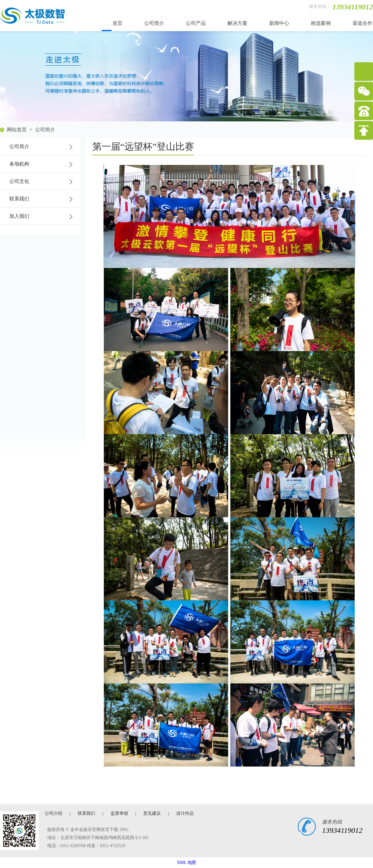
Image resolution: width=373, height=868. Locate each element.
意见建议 (152, 813)
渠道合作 (362, 23)
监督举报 (119, 813)
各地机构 (19, 164)
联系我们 (19, 199)
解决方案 (237, 23)
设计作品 (185, 813)
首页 (117, 23)
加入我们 (19, 216)
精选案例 (321, 23)
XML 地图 (186, 863)
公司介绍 (53, 813)
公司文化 (19, 181)
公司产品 (196, 23)
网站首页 (17, 130)
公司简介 (154, 23)
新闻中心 (279, 23)
